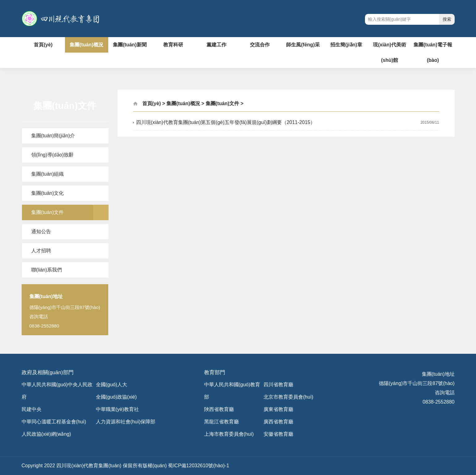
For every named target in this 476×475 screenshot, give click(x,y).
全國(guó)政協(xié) (116, 397)
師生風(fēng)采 (303, 45)
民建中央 (32, 409)
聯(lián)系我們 (47, 270)
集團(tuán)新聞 (130, 45)
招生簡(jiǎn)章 (346, 45)
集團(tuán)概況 (86, 45)
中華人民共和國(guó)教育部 (232, 391)
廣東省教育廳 (278, 409)
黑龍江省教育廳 (221, 422)
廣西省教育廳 (278, 422)
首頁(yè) (43, 45)
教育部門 (215, 372)
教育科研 (173, 45)
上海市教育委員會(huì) (229, 434)
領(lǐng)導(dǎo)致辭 (52, 155)
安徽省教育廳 (278, 434)
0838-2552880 (438, 402)
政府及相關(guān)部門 (48, 372)
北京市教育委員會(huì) (288, 397)
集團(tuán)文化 (48, 193)
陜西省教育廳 (219, 409)
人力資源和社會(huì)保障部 (126, 422)
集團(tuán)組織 (48, 174)
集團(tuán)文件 (48, 212)
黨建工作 (217, 45)
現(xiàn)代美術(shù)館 (390, 52)
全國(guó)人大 (111, 385)
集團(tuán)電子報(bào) (433, 52)
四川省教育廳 (278, 385)
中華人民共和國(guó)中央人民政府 (57, 391)
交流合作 (260, 45)
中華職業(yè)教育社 (118, 409)
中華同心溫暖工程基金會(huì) (54, 422)
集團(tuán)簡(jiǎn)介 (53, 136)
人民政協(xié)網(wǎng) (46, 434)
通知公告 (41, 231)
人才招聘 (41, 251)
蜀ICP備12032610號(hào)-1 (198, 466)
